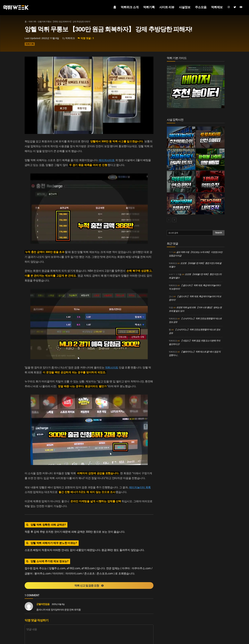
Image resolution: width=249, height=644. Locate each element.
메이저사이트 (107, 160)
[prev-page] (169, 220)
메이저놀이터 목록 (140, 487)
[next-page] (174, 220)
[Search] (218, 233)
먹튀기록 (32, 22)
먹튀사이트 (112, 367)
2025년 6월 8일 (58, 604)
